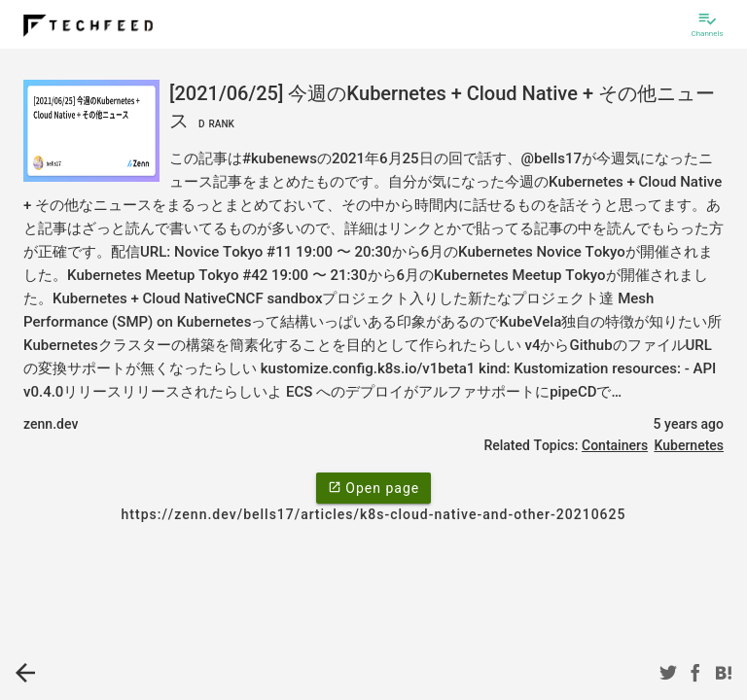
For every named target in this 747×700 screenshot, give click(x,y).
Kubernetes (689, 445)
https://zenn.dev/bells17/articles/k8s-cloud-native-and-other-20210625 (374, 514)
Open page (373, 487)
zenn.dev (51, 424)
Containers (615, 445)
